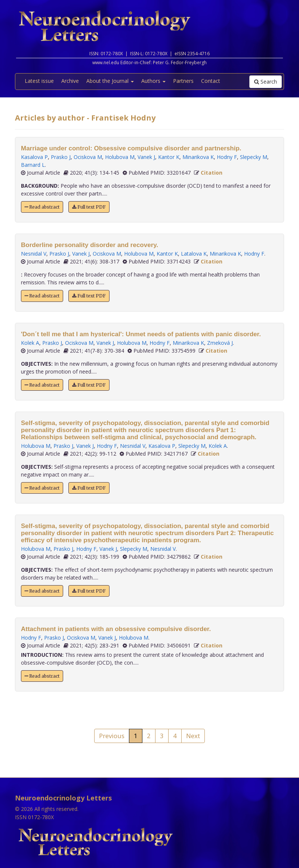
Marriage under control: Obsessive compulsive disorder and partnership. (131, 148)
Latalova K (194, 254)
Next (193, 736)
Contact (211, 81)
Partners (183, 81)
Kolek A (30, 343)
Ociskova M (88, 157)
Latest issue (39, 81)
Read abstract (42, 207)
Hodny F (227, 157)
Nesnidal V (34, 254)
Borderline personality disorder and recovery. (90, 245)
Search (266, 82)
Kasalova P (34, 157)
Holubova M (120, 157)
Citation (212, 173)
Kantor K (169, 157)
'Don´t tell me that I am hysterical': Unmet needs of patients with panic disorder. (141, 334)
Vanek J (146, 157)
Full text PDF (89, 207)
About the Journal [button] (110, 81)
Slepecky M (254, 157)
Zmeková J (220, 343)
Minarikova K (198, 157)
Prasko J (61, 157)
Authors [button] (153, 81)
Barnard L (33, 165)
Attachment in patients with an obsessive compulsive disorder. (116, 629)
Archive (70, 81)
